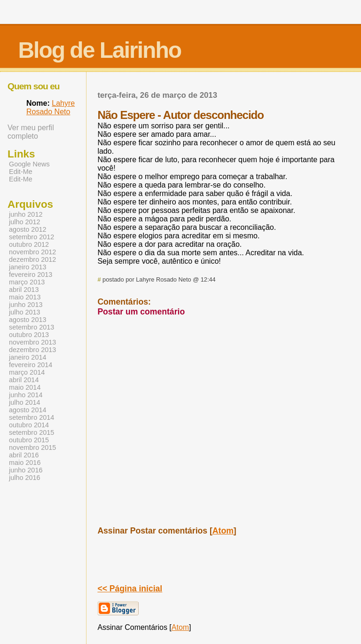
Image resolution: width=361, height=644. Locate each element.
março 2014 (27, 372)
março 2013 (27, 282)
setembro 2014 (31, 417)
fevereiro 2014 (31, 365)
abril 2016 (24, 455)
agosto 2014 (27, 410)
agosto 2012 (27, 229)
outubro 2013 (29, 335)
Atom (223, 531)
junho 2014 (26, 395)
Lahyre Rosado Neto (51, 107)
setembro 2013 (31, 327)
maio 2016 (25, 463)
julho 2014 (25, 402)
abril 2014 (24, 380)
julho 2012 (25, 222)
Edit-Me (21, 172)
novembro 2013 (32, 342)
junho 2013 (26, 305)
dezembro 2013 (32, 350)
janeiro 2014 (27, 357)
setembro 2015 (31, 432)
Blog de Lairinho (99, 50)
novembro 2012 (32, 252)
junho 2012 (26, 214)
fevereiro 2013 (31, 275)
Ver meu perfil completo (31, 132)
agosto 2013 (27, 320)
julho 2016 (25, 478)
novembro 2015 (32, 448)
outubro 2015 (29, 440)
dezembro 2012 (32, 259)
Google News (29, 164)
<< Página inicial (130, 589)
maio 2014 (25, 387)
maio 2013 (25, 297)
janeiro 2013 (27, 267)
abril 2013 (24, 290)
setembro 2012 (31, 237)
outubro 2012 (29, 244)
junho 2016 (26, 470)
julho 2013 (25, 312)
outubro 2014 (29, 425)
